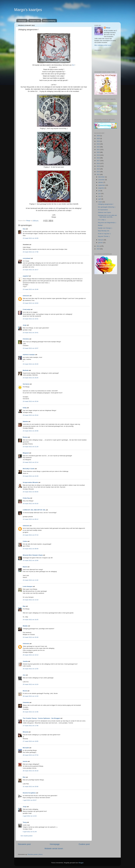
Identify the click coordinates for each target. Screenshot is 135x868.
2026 (98, 136)
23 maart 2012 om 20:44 (31, 415)
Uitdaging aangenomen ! (106, 204)
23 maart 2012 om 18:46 (31, 289)
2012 (98, 174)
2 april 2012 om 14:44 (30, 816)
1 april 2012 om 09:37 (30, 800)
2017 (98, 161)
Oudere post (84, 844)
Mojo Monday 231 (104, 231)
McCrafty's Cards (29, 469)
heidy (25, 408)
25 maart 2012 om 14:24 (31, 684)
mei (100, 196)
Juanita (25, 661)
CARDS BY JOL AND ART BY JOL (34, 510)
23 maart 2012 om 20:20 (31, 364)
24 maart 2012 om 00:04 (31, 492)
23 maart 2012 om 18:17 (31, 270)
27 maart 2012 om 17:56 (31, 726)
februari (101, 240)
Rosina (25, 437)
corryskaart (27, 258)
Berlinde (26, 370)
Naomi (25, 567)
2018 (98, 158)
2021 (98, 150)
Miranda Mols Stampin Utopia (33, 555)
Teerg (25, 822)
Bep (24, 606)
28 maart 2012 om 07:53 (31, 755)
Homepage (22, 21)
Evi (73, 65)
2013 (98, 172)
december (102, 177)
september (102, 185)
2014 (98, 169)
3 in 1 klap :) (102, 220)
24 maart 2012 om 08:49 (31, 549)
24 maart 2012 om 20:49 (31, 637)
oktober (101, 182)
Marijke (25, 626)
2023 (98, 144)
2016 (98, 163)
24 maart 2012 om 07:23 (31, 535)
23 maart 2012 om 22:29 (31, 476)
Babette (25, 421)
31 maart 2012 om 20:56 (31, 787)
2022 (98, 147)
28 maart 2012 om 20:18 (31, 771)
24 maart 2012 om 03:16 (31, 504)
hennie (25, 761)
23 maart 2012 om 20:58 (31, 431)
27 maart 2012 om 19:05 (31, 741)
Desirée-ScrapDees (29, 793)
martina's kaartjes (29, 355)
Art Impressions (103, 210)
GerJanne (26, 384)
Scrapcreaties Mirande (30, 482)
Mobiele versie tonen (54, 848)
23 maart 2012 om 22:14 (31, 462)
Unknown (26, 296)
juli (99, 191)
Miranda (26, 732)
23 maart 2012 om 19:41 (31, 333)
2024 (98, 141)
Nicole (25, 691)
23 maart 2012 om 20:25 (31, 378)
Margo (108, 28)
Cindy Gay (26, 498)
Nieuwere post (24, 844)
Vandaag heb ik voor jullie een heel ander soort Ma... (107, 216)
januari (101, 243)
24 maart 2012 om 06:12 (31, 519)
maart (100, 202)
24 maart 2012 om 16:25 (31, 620)
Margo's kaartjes (28, 10)
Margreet (26, 453)
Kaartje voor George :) (105, 228)
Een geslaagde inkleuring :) (107, 207)
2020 (98, 152)
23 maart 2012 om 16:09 (31, 238)
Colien (25, 541)
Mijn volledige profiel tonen (103, 45)
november (102, 180)
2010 (98, 249)
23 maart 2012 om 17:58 (31, 252)
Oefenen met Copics (104, 212)
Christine (26, 339)
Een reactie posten (27, 836)
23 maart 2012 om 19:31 (31, 319)
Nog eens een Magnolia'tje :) (107, 223)
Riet (24, 777)
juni (100, 194)
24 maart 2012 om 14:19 (31, 600)
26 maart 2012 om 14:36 (31, 712)
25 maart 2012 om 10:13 (31, 655)
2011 (98, 246)
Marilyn (100, 225)
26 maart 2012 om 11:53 (31, 696)
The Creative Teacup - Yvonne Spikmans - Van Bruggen (41, 718)
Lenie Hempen (28, 586)
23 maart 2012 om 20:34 (31, 401)
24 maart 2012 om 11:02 (31, 580)
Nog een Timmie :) (104, 236)
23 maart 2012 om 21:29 (31, 447)
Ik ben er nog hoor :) (104, 234)
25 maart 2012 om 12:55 (31, 669)
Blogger (81, 863)
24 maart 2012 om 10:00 (31, 560)
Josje (25, 325)
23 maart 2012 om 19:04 (31, 303)
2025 (98, 138)
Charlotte (26, 702)
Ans (24, 675)
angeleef (26, 276)
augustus (101, 188)
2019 (98, 155)
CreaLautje (26, 309)
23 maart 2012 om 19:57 (31, 348)
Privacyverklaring (49, 21)
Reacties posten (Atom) (35, 854)
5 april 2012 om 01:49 (30, 832)
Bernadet (26, 748)
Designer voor (35, 21)
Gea (24, 229)
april (100, 199)
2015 (98, 166)
